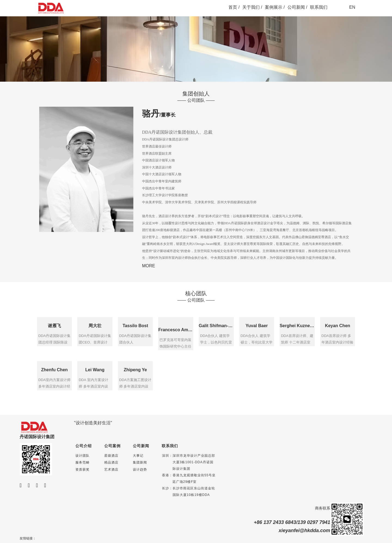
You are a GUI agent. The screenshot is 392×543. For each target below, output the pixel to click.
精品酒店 (111, 462)
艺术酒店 (111, 470)
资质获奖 (82, 470)
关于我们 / (252, 7)
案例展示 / (275, 7)
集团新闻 (140, 462)
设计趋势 (140, 470)
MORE (149, 266)
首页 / (234, 7)
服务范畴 (82, 462)
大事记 (138, 456)
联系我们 (319, 7)
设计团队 (82, 456)
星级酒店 (111, 456)
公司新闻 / (297, 7)
